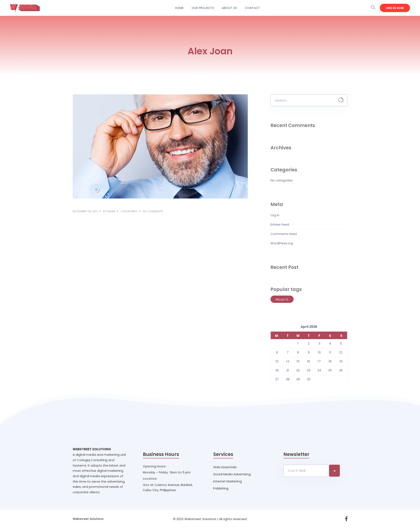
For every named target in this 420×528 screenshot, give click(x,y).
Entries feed (280, 224)
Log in (275, 215)
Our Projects (203, 8)
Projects (282, 300)
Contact (252, 8)
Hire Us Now (395, 8)
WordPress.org (282, 243)
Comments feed (284, 234)
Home (179, 8)
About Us (229, 8)
